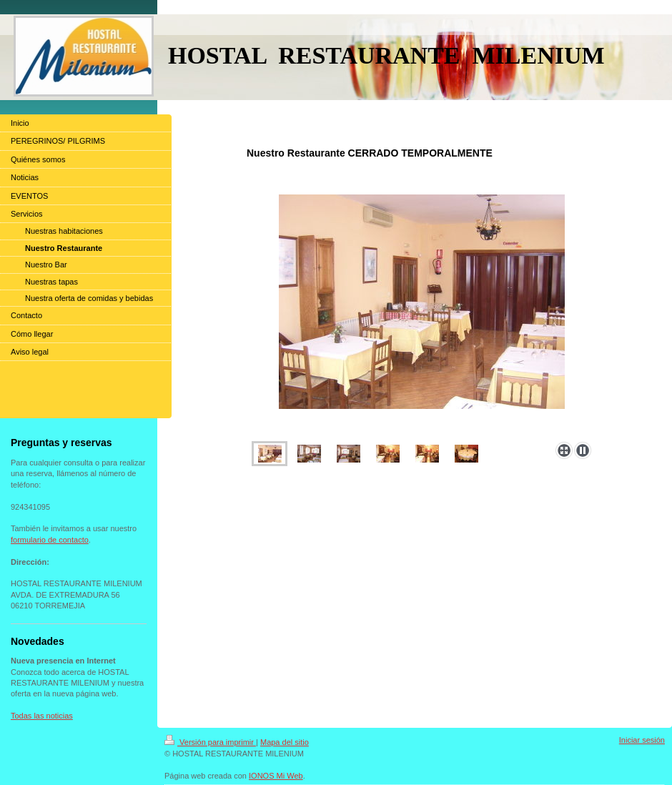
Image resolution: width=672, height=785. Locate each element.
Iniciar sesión (642, 740)
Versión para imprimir (210, 742)
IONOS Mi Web (276, 776)
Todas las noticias (42, 716)
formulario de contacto (50, 540)
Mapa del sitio (285, 742)
